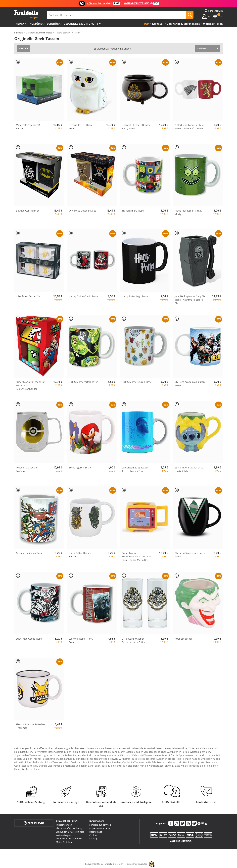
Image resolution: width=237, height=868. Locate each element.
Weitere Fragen (63, 835)
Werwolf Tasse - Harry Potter (81, 640)
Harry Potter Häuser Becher (80, 555)
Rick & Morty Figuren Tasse (137, 382)
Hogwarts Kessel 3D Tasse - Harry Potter (137, 127)
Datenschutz (96, 832)
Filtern (22, 48)
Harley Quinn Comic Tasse (83, 296)
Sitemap (93, 839)
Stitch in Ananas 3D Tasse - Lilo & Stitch (190, 469)
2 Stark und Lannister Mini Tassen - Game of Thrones (190, 127)
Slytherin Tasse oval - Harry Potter (190, 555)
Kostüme (36, 24)
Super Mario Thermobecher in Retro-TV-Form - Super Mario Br (137, 556)
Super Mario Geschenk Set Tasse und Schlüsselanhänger (31, 385)
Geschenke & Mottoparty (81, 24)
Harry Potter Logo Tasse (135, 296)
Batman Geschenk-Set (28, 211)
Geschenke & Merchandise (39, 33)
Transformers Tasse (133, 211)
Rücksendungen (64, 825)
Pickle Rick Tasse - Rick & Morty (188, 212)
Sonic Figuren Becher (81, 468)
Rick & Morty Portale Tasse (83, 382)
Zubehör (53, 24)
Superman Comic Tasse (29, 639)
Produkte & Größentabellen (70, 839)
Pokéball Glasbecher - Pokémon (28, 469)
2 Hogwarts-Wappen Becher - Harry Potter (134, 640)
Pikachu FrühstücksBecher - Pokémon (31, 726)
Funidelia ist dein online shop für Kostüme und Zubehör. (26, 15)
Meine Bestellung (64, 842)
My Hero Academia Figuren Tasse (190, 384)
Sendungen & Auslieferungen (70, 832)
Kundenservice (34, 823)
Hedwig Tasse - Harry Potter (81, 127)
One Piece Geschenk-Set (82, 211)
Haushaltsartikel (63, 33)
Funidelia (19, 33)
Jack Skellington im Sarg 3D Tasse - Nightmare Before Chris (190, 300)
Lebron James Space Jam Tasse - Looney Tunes (136, 469)
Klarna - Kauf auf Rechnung (69, 828)
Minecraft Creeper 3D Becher (28, 127)
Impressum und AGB (100, 828)
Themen (19, 24)
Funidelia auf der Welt (100, 825)
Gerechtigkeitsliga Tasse (29, 553)
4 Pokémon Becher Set (28, 296)
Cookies (93, 835)
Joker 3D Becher (184, 639)
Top (146, 24)
